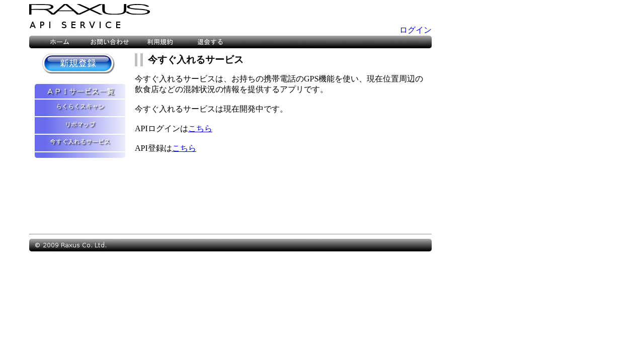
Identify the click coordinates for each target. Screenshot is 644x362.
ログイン (416, 30)
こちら (200, 128)
